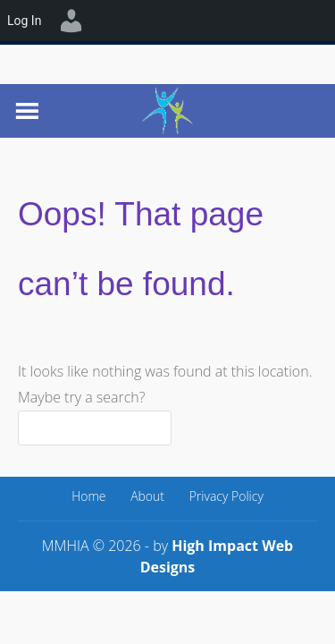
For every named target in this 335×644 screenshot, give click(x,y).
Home (88, 496)
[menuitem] (71, 21)
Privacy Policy (226, 496)
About (147, 496)
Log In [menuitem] (24, 21)
